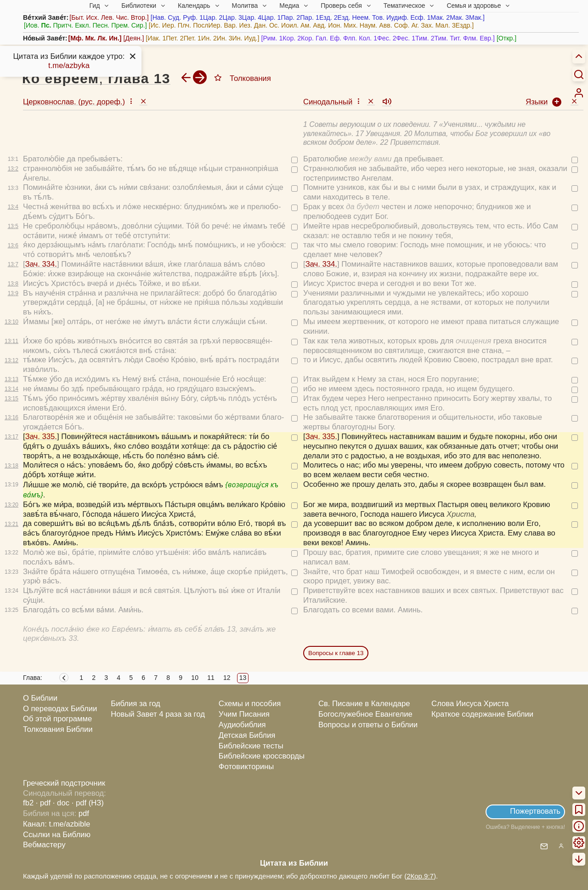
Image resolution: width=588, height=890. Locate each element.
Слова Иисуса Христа (470, 704)
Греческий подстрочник (64, 783)
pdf (84, 813)
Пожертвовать (535, 811)
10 (195, 678)
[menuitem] (579, 93)
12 (227, 678)
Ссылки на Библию (57, 835)
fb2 (28, 803)
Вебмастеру (44, 845)
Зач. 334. (41, 264)
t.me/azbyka (69, 66)
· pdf (43, 803)
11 (211, 678)
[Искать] (579, 74)
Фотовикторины (246, 767)
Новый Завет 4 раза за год (158, 714)
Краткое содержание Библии (482, 714)
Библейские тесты (251, 746)
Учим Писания (244, 714)
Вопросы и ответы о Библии (368, 725)
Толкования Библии (58, 729)
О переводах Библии (60, 709)
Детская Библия (247, 735)
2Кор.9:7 (420, 876)
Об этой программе (57, 719)
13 (243, 678)
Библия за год (136, 704)
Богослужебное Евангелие (365, 714)
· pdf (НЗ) (88, 803)
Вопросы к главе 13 (336, 653)
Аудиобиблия (242, 725)
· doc (61, 803)
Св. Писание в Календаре (364, 704)
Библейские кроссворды (262, 756)
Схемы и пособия (250, 704)
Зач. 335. (41, 436)
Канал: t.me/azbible (57, 824)
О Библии (40, 698)
